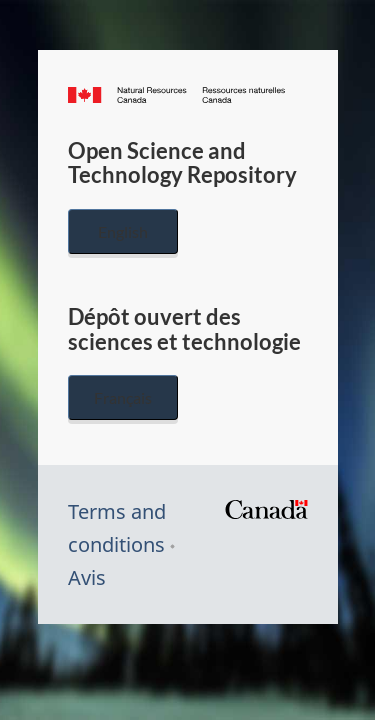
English (123, 231)
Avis (87, 577)
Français (123, 397)
